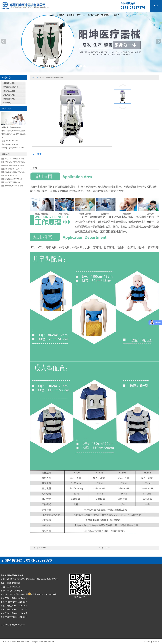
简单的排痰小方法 (11, 176)
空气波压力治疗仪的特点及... (15, 162)
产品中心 (81, 15)
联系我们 (115, 15)
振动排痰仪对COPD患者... (14, 179)
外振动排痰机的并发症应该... (15, 165)
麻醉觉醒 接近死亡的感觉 (14, 186)
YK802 (108, 548)
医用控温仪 (7, 103)
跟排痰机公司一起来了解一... (15, 169)
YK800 (43, 548)
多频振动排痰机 (9, 83)
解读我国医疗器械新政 (13, 182)
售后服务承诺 (93, 15)
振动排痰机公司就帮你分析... (15, 172)
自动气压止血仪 (9, 91)
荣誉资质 (105, 15)
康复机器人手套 (9, 95)
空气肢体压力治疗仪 (11, 87)
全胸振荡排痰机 (9, 99)
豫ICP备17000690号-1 (10, 594)
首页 (52, 15)
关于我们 (60, 15)
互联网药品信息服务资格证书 (13, 625)
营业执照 (24, 594)
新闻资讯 (71, 15)
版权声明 (156, 642)
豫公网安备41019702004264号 (44, 594)
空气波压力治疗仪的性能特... (15, 159)
